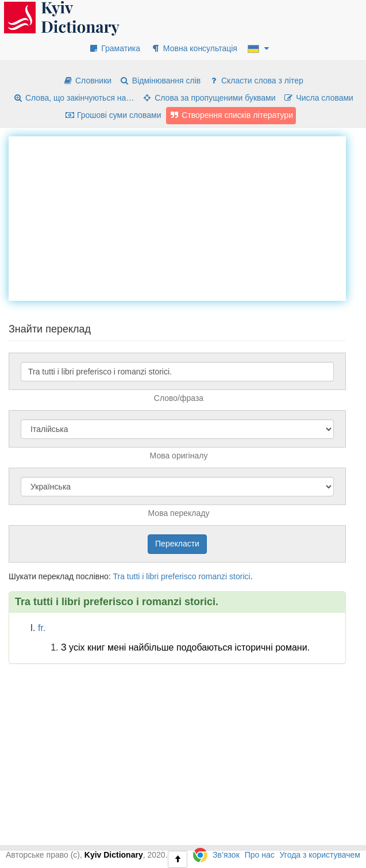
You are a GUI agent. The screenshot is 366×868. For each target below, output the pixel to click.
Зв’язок (226, 855)
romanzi (213, 576)
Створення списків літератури (231, 115)
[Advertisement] (187, 217)
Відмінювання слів (160, 81)
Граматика (114, 48)
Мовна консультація (194, 48)
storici (240, 576)
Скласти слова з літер (256, 81)
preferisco (178, 576)
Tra (118, 576)
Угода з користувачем (320, 855)
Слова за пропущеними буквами (209, 98)
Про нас (260, 855)
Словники (87, 81)
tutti (134, 576)
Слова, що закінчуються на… (73, 98)
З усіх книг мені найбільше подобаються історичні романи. (185, 647)
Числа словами (318, 98)
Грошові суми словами (113, 115)
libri (152, 576)
